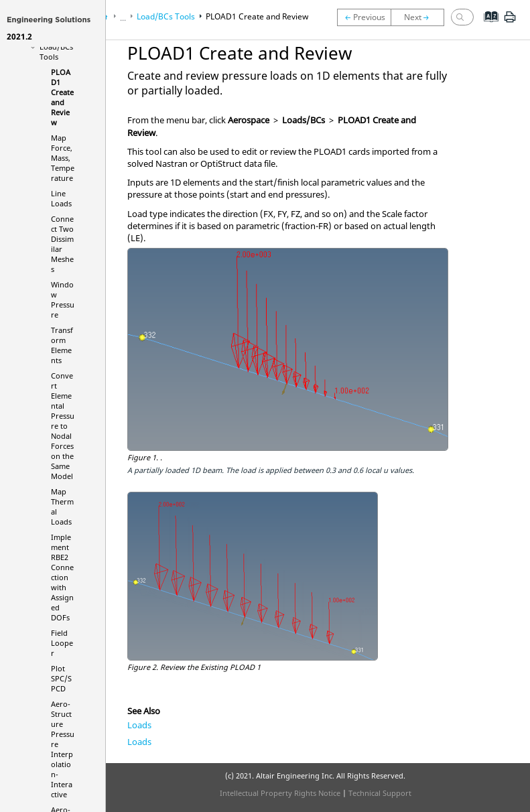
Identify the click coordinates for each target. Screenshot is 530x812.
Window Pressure (63, 299)
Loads (139, 725)
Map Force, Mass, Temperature (63, 158)
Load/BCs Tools (56, 52)
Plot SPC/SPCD (61, 678)
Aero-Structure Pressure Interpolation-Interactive (63, 749)
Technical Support (380, 793)
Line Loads (61, 198)
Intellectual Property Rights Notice (280, 793)
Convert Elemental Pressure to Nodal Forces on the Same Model (63, 426)
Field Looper (62, 643)
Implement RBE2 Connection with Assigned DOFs (62, 577)
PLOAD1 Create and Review (62, 97)
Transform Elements (62, 345)
